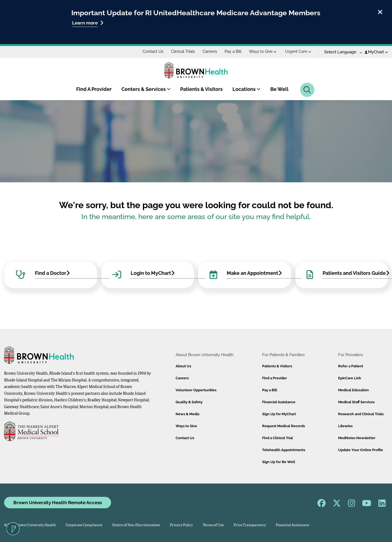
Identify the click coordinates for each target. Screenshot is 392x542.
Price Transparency (250, 525)
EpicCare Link (350, 378)
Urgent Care (298, 51)
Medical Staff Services (356, 402)
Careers (210, 51)
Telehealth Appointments (284, 450)
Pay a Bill (233, 51)
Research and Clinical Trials (361, 414)
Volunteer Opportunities (196, 390)
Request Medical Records (284, 426)
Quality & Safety (189, 402)
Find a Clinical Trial (278, 438)
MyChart (376, 52)
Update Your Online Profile (361, 450)
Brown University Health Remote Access (58, 503)
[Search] (307, 90)
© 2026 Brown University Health (30, 525)
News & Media (187, 414)
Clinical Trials (183, 51)
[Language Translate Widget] (341, 52)
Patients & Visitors (201, 89)
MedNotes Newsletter (357, 438)
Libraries (345, 426)
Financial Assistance (279, 402)
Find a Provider (275, 378)
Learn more (88, 23)
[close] (380, 11)
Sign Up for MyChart (279, 414)
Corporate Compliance (84, 525)
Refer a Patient (351, 366)
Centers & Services (146, 89)
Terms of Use (213, 525)
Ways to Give (263, 51)
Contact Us (153, 51)
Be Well (279, 89)
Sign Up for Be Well (279, 462)
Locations (246, 89)
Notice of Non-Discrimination (136, 525)
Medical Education (353, 390)
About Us (183, 366)
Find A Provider (94, 89)
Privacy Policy (181, 525)
